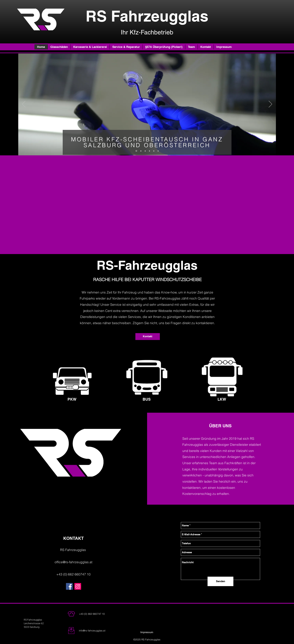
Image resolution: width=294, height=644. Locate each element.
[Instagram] (78, 586)
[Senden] (220, 581)
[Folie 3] (141, 151)
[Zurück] (24, 104)
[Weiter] (270, 104)
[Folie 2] (136, 151)
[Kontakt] (148, 337)
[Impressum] (147, 632)
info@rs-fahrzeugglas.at (92, 631)
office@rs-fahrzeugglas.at (73, 562)
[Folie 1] (145, 151)
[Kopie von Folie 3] (149, 151)
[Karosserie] (154, 151)
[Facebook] (69, 586)
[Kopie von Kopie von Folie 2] (158, 151)
